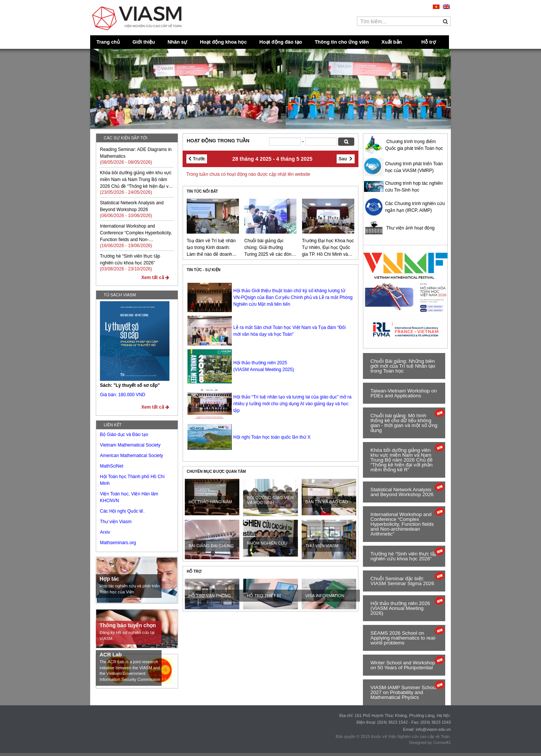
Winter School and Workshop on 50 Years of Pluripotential (403, 665)
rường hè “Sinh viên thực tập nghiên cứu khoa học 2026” (404, 556)
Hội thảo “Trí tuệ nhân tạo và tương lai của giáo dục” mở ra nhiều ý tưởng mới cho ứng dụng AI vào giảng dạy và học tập (292, 404)
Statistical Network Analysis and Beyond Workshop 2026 (132, 206)
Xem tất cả (155, 278)
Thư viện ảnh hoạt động (410, 228)
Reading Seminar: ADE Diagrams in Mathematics (136, 153)
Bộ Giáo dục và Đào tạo (124, 435)
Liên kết (113, 425)
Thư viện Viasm (116, 522)
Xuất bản (391, 42)
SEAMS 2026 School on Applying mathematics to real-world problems (403, 638)
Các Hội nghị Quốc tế (122, 511)
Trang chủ (108, 42)
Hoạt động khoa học (223, 42)
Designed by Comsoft (429, 742)
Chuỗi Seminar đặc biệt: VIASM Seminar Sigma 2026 (402, 581)
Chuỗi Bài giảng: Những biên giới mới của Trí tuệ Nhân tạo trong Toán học (403, 366)
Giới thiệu (144, 42)
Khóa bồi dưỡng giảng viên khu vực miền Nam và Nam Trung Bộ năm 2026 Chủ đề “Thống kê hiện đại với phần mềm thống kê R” (136, 180)
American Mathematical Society (131, 456)
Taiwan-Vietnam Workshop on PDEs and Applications (404, 393)
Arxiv (105, 532)
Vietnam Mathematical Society (130, 445)
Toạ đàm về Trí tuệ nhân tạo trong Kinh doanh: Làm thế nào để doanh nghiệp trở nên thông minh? (211, 248)
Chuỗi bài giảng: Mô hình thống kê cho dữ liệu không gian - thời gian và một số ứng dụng (404, 423)
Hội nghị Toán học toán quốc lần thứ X (272, 437)
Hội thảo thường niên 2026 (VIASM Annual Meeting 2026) (400, 608)
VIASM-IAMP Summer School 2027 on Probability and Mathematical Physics (404, 692)
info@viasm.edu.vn (433, 729)
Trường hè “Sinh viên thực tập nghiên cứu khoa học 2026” (130, 260)
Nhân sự (177, 42)
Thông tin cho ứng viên (342, 42)
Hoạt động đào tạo (281, 42)
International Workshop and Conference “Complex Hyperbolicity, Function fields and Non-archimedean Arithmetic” (136, 233)
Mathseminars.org (118, 543)
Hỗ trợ (429, 42)
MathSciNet (112, 466)
